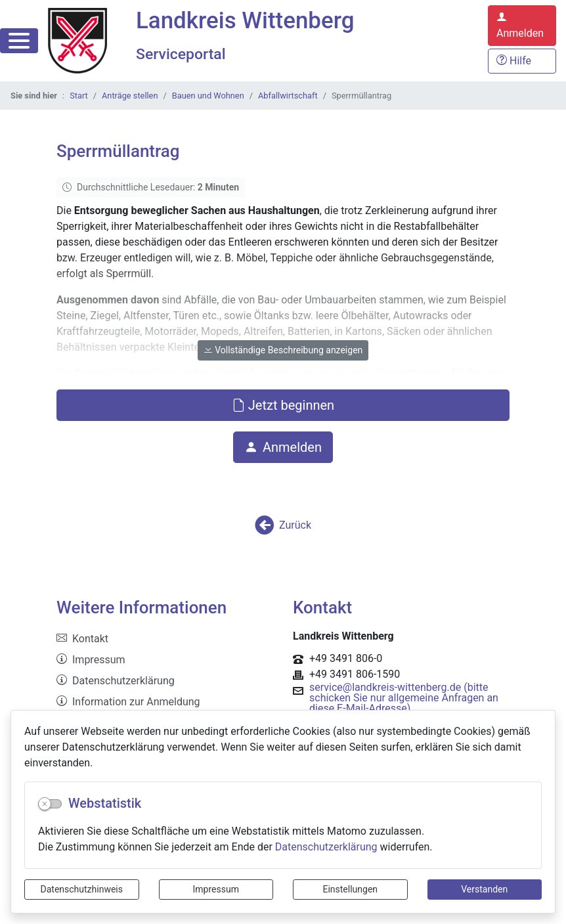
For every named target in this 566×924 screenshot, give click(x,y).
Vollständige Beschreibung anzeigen (283, 350)
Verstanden (484, 889)
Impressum (216, 889)
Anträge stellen (130, 96)
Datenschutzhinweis (82, 889)
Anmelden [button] (283, 447)
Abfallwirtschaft (288, 96)
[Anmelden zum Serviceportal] (522, 26)
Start (79, 96)
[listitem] (165, 639)
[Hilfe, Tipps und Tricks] (522, 61)
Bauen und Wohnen (208, 96)
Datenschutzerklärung (326, 847)
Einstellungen (350, 889)
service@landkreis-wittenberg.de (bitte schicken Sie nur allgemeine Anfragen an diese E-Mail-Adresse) (404, 698)
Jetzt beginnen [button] (283, 405)
